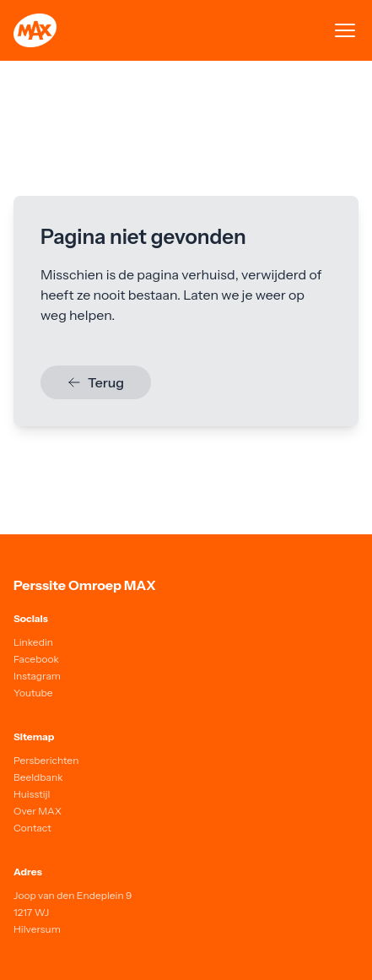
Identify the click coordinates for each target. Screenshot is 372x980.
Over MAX (38, 811)
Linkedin (33, 642)
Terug (96, 382)
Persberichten (46, 760)
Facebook (36, 659)
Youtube (33, 693)
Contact (32, 828)
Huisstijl (32, 794)
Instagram (37, 676)
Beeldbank (38, 777)
